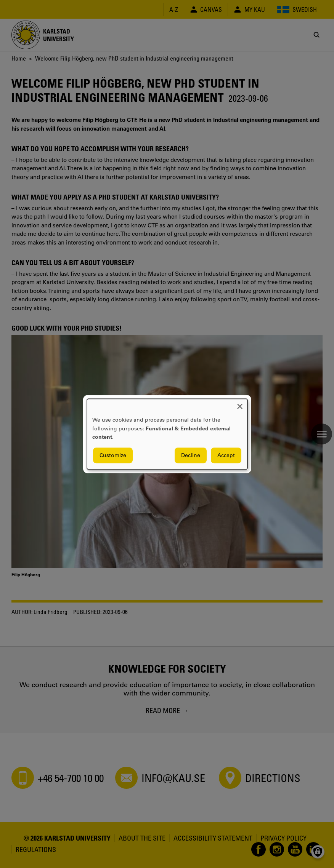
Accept (226, 455)
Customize (113, 455)
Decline (191, 455)
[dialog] (167, 434)
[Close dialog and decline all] (240, 404)
